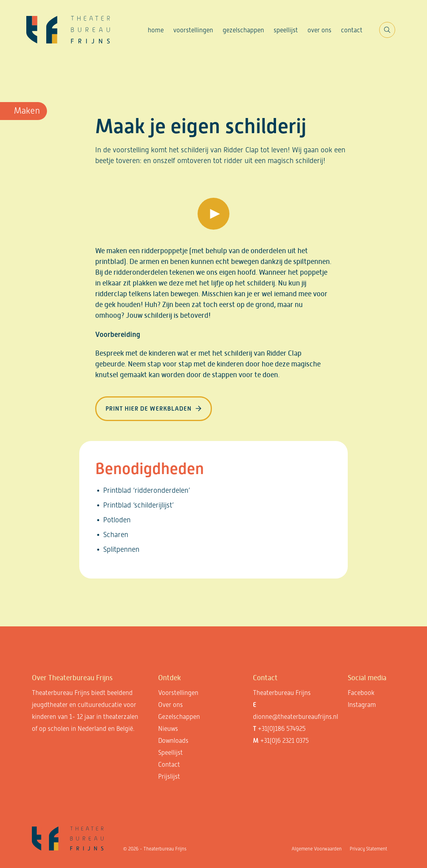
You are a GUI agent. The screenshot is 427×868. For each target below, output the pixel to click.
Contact (352, 30)
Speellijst (286, 30)
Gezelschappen (243, 30)
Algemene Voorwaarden (317, 849)
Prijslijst (169, 776)
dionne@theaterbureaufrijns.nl (296, 717)
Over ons (319, 30)
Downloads (173, 741)
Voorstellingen (193, 30)
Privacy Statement (368, 849)
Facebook (361, 693)
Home (156, 30)
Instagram (362, 705)
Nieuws (168, 729)
